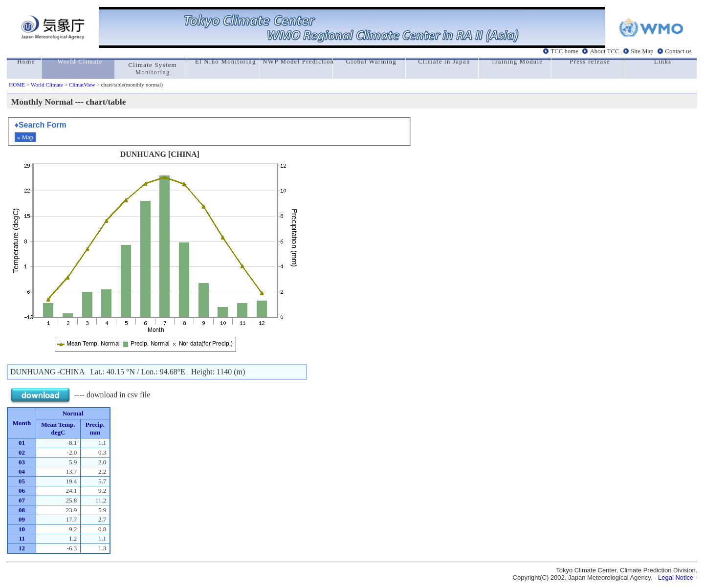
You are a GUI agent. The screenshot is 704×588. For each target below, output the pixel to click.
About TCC (605, 51)
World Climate (47, 85)
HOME (17, 85)
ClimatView (82, 85)
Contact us (678, 51)
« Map (25, 137)
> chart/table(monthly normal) (129, 85)
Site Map (642, 51)
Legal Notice (676, 577)
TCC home (564, 51)
